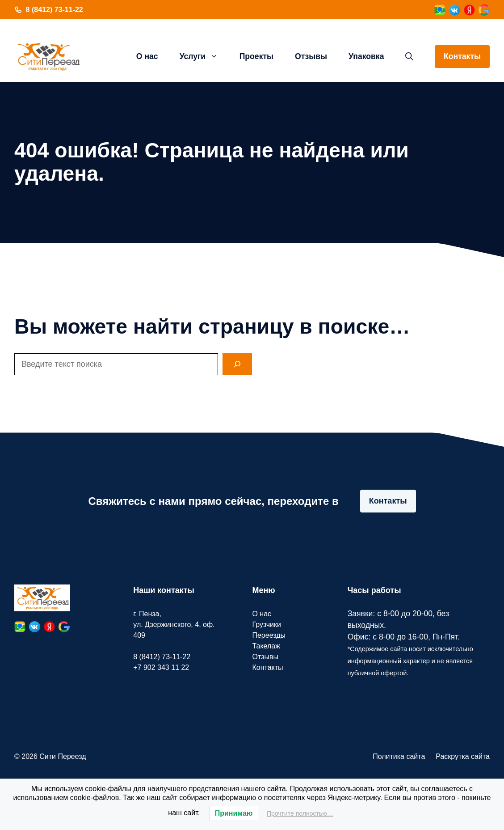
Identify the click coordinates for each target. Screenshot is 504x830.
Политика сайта (399, 756)
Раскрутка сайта (463, 756)
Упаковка (366, 56)
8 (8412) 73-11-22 (55, 10)
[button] (409, 56)
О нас (147, 56)
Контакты (462, 56)
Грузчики (267, 625)
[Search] (237, 364)
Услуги (204, 56)
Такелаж (266, 646)
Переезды (269, 635)
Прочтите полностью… (300, 813)
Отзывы (311, 56)
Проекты (256, 56)
